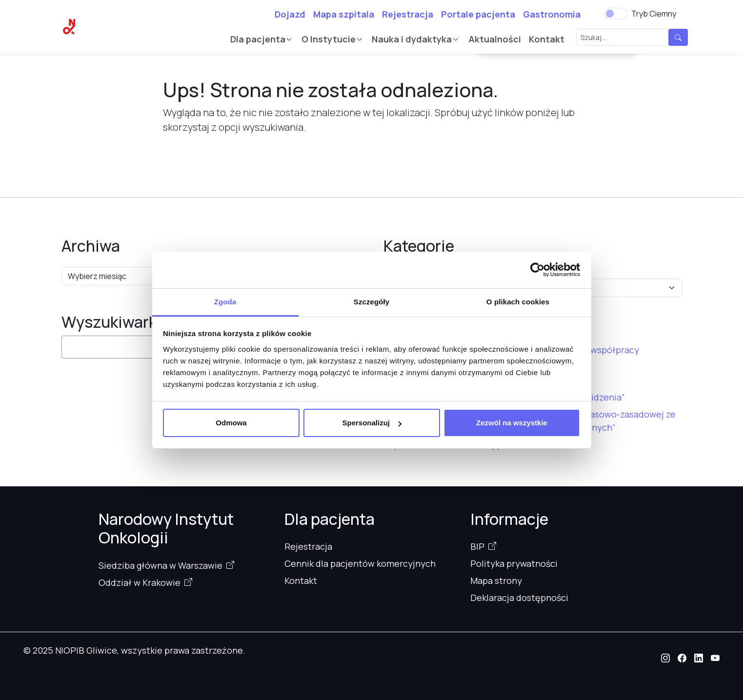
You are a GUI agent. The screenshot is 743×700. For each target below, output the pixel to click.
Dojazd (290, 14)
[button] (665, 658)
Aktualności (495, 39)
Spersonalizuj (372, 423)
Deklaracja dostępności (519, 598)
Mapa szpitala (344, 14)
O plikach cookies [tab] (518, 302)
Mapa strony (496, 580)
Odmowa (231, 423)
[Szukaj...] (623, 37)
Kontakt (547, 39)
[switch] (616, 14)
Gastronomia (552, 14)
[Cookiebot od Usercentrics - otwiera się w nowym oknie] (537, 270)
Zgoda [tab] (225, 302)
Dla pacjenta (258, 39)
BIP (477, 546)
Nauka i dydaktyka (412, 39)
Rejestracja (408, 14)
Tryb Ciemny (654, 14)
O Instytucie (329, 39)
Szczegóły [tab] (371, 302)
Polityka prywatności (514, 563)
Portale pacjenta (478, 14)
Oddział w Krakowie (140, 582)
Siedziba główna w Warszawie (161, 565)
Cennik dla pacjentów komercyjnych (360, 563)
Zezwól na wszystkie (512, 423)
